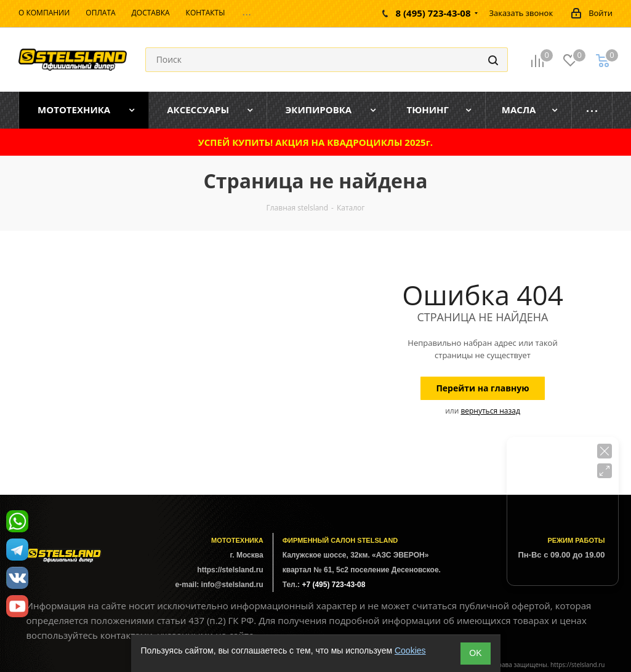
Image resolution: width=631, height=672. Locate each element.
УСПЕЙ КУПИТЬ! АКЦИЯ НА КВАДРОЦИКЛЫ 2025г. (315, 142)
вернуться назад (490, 411)
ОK (475, 653)
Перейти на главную (482, 388)
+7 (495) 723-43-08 (333, 585)
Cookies (410, 650)
